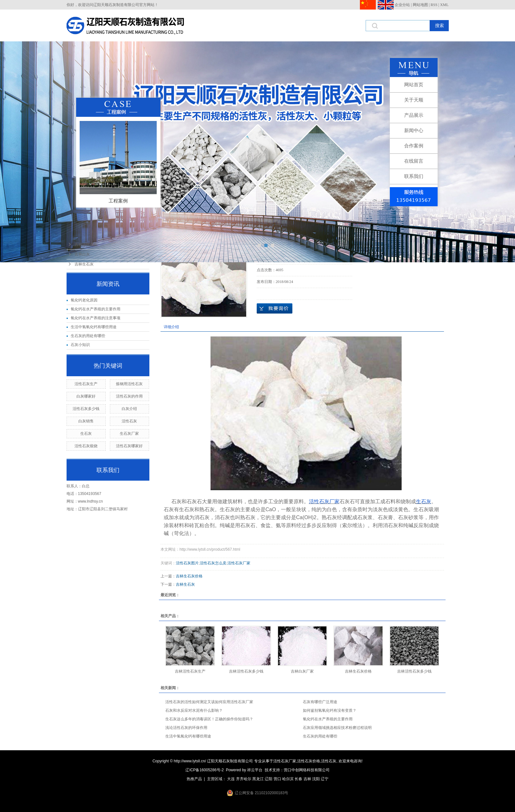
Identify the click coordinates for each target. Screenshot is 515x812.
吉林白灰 (82, 254)
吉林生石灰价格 (189, 576)
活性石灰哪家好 (129, 446)
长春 (298, 779)
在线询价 (275, 308)
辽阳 (268, 779)
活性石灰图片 (187, 563)
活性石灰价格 (309, 761)
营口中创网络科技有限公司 (307, 770)
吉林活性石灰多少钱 (246, 671)
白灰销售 (86, 421)
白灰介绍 (129, 409)
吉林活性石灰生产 (190, 671)
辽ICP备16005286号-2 (204, 770)
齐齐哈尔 (244, 779)
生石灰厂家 (129, 434)
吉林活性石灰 (86, 244)
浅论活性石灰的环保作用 (186, 728)
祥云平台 (255, 770)
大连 (231, 779)
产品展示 (414, 115)
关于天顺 (414, 100)
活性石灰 (129, 421)
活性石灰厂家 (239, 563)
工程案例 (118, 201)
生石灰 (86, 434)
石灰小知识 (80, 345)
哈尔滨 (288, 779)
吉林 (307, 779)
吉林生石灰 (84, 264)
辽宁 (325, 779)
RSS (434, 5)
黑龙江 (258, 779)
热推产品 (194, 779)
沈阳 (316, 779)
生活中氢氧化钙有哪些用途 (94, 327)
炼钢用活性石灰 (129, 384)
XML (444, 5)
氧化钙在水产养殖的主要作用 (96, 309)
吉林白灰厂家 (302, 671)
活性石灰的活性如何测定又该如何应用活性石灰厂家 (209, 702)
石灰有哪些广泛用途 (320, 702)
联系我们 (414, 176)
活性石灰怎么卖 (213, 563)
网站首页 (414, 85)
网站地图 (420, 5)
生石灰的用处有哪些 (88, 336)
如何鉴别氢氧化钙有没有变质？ (330, 710)
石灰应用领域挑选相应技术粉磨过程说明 (337, 728)
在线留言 (414, 161)
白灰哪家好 (86, 396)
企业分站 (402, 5)
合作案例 (414, 146)
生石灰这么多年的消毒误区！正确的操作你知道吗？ (209, 719)
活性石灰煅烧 (86, 446)
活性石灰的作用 (129, 396)
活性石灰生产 (86, 384)
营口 (277, 779)
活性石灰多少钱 (86, 409)
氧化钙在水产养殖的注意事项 (96, 318)
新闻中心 (414, 130)
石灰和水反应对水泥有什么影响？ (194, 710)
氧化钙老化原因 (84, 300)
